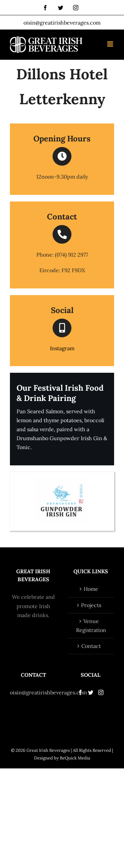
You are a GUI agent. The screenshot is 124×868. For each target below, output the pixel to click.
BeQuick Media (75, 758)
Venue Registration (91, 626)
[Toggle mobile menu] (111, 44)
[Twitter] (91, 692)
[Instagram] (101, 692)
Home (91, 589)
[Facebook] (80, 692)
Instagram (62, 348)
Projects (91, 605)
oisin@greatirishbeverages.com (62, 23)
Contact (91, 646)
